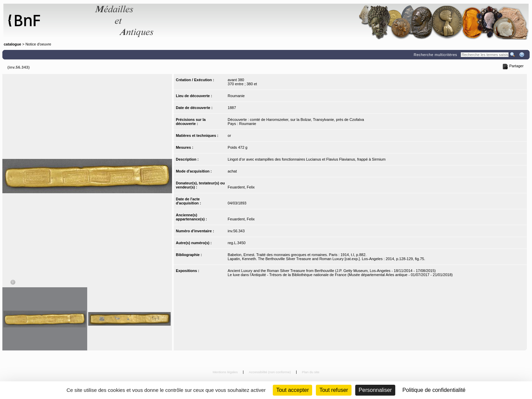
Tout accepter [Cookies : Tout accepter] (292, 390)
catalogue (12, 44)
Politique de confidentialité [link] (434, 390)
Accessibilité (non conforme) (270, 372)
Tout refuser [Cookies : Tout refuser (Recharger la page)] (334, 390)
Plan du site (311, 372)
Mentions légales (226, 372)
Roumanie (236, 96)
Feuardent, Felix (241, 187)
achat (232, 171)
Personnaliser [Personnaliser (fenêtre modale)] (375, 390)
